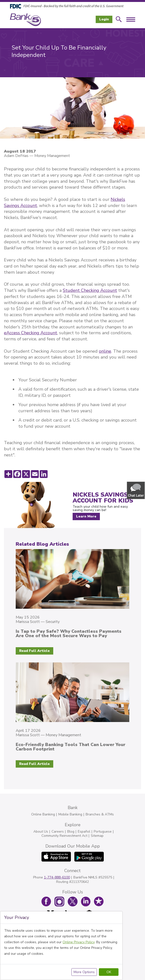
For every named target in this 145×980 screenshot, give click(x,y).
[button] (136, 490)
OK (109, 972)
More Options (84, 972)
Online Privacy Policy (79, 942)
